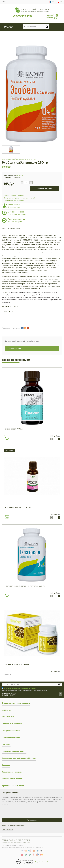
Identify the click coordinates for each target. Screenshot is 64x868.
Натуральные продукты (12, 724)
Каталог (4, 159)
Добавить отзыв (14, 348)
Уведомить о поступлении (14, 200)
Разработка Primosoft (42, 862)
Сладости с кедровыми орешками (16, 703)
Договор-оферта (7, 829)
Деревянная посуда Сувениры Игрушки (19, 758)
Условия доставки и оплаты (14, 196)
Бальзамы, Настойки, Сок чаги (26, 159)
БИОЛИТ (20, 175)
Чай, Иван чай (8, 717)
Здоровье (12, 159)
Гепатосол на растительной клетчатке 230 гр (24, 586)
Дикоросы (6, 744)
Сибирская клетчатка (11, 731)
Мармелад (6, 710)
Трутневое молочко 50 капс (16, 664)
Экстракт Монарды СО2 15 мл (17, 507)
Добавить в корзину (45, 188)
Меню (4, 2)
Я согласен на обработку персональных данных (20, 689)
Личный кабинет (50, 16)
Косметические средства (12, 772)
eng (52, 2)
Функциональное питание (13, 786)
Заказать (8, 675)
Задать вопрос (32, 820)
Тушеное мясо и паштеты (12, 779)
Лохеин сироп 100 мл (13, 429)
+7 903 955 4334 (22, 16)
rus (60, 2)
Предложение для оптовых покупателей (19, 198)
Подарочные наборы (11, 738)
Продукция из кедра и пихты (14, 751)
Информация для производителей (14, 826)
